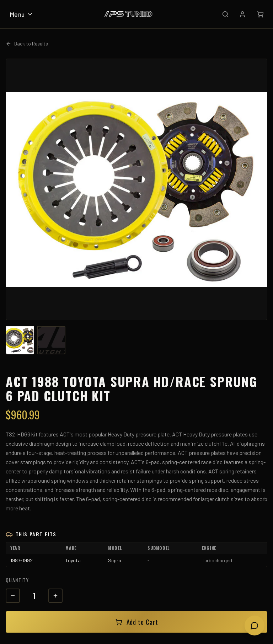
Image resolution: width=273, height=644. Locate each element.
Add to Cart (137, 622)
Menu (22, 14)
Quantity (17, 580)
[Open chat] (255, 626)
